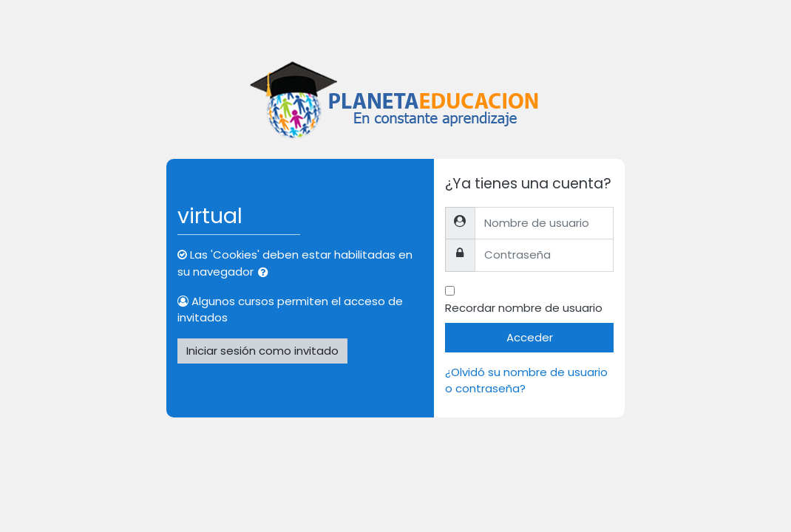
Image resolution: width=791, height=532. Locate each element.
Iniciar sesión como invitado (262, 351)
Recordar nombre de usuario (524, 308)
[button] (266, 273)
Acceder (530, 337)
